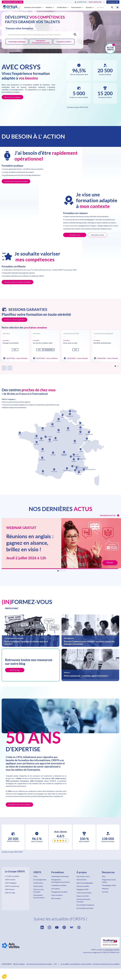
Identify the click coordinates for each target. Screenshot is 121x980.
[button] (4, 977)
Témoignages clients (109, 885)
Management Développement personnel (41, 42)
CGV (55, 964)
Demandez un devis (97, 235)
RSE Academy (56, 898)
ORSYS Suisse (10, 889)
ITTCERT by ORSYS (12, 876)
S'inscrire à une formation (38, 891)
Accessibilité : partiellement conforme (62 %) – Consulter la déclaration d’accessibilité (90, 964)
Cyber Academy (57, 895)
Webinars (105, 889)
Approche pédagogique (85, 883)
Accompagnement (40, 880)
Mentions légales (19, 964)
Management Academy (59, 892)
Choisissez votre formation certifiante (17, 282)
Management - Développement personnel (60, 881)
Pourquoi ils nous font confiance (19, 804)
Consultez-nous (75, 235)
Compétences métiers (64, 42)
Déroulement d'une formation (39, 896)
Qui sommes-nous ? (83, 876)
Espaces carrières (83, 896)
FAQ (104, 876)
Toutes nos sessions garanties (14, 320)
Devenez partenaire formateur (83, 900)
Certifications (38, 883)
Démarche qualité (83, 886)
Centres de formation (84, 893)
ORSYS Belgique (11, 883)
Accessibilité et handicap (85, 905)
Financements (38, 886)
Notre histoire (82, 880)
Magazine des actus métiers (109, 881)
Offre (35, 876)
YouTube (105, 892)
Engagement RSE (82, 889)
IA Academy (55, 889)
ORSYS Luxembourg (12, 886)
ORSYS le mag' (10, 893)
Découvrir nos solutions (12, 97)
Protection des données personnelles (39, 964)
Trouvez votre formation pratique (16, 181)
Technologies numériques (17, 42)
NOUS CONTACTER (95, 2)
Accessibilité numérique (85, 908)
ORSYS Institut (10, 880)
